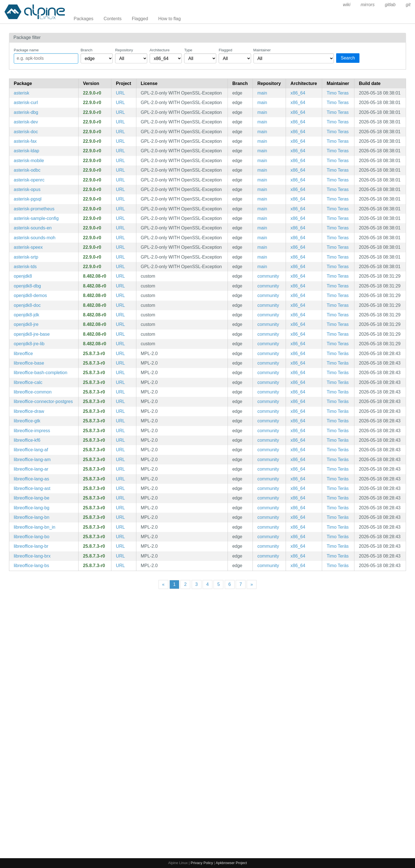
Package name (26, 50)
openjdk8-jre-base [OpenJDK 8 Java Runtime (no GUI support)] (32, 334)
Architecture (160, 50)
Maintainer (262, 50)
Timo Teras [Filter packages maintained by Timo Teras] (338, 93)
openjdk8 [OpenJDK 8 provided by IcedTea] (23, 276)
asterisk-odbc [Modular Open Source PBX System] (27, 170)
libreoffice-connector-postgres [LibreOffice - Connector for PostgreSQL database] (43, 401)
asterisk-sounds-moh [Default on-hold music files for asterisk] (35, 238)
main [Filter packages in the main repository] (262, 93)
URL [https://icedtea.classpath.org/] (120, 276)
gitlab (390, 5)
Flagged (140, 19)
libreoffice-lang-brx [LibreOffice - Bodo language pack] (32, 556)
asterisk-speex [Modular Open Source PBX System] (28, 247)
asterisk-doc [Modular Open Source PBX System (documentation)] (26, 132)
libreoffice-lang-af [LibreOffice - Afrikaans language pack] (31, 450)
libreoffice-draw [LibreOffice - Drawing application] (29, 411)
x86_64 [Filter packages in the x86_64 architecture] (298, 93)
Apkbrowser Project (231, 863)
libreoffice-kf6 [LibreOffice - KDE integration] (27, 440)
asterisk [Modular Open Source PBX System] (21, 93)
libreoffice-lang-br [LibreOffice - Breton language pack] (31, 546)
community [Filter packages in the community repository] (268, 276)
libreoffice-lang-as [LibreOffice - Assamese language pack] (31, 479)
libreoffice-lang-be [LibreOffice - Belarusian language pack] (32, 498)
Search (348, 58)
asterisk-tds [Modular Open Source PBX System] (25, 267)
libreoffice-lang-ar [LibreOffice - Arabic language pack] (31, 469)
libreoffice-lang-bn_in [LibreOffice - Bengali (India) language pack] (35, 527)
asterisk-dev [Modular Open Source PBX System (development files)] (26, 122)
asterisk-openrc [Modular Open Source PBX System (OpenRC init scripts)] (29, 180)
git (408, 5)
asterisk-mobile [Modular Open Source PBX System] (29, 161)
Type (188, 50)
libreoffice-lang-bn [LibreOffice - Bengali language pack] (32, 517)
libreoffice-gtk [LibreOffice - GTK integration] (27, 421)
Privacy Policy (202, 863)
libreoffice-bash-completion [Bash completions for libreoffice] (41, 373)
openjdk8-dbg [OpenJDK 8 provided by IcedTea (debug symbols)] (27, 286)
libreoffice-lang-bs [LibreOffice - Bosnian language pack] (31, 566)
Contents (113, 19)
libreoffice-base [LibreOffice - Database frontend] (29, 363)
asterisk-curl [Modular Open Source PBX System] (26, 103)
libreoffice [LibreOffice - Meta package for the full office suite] (23, 354)
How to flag (169, 19)
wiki (347, 5)
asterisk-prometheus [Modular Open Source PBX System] (34, 209)
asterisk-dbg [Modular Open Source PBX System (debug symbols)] (26, 112)
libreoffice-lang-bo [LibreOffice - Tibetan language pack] (32, 537)
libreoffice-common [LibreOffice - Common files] (33, 392)
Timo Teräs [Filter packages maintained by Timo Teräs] (338, 354)
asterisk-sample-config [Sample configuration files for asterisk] (36, 218)
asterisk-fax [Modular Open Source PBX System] (25, 141)
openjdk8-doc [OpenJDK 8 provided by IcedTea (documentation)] (27, 305)
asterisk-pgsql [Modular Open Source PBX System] (28, 199)
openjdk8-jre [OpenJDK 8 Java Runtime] (26, 324)
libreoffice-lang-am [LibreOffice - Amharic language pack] (32, 460)
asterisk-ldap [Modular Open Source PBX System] (27, 151)
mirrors (368, 5)
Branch (86, 50)
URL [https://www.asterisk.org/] (120, 93)
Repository (124, 50)
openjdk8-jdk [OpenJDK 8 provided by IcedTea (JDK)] (27, 315)
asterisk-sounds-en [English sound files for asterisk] (33, 228)
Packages (84, 19)
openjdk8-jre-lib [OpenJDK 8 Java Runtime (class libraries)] (29, 344)
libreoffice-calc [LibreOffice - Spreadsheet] (28, 382)
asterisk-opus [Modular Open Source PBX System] (27, 189)
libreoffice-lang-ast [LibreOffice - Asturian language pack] (32, 488)
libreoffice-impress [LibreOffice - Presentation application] (32, 431)
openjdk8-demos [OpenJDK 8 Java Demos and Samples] (30, 295)
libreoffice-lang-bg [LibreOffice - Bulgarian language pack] (32, 508)
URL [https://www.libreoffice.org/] (120, 354)
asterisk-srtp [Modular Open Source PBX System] (26, 257)
